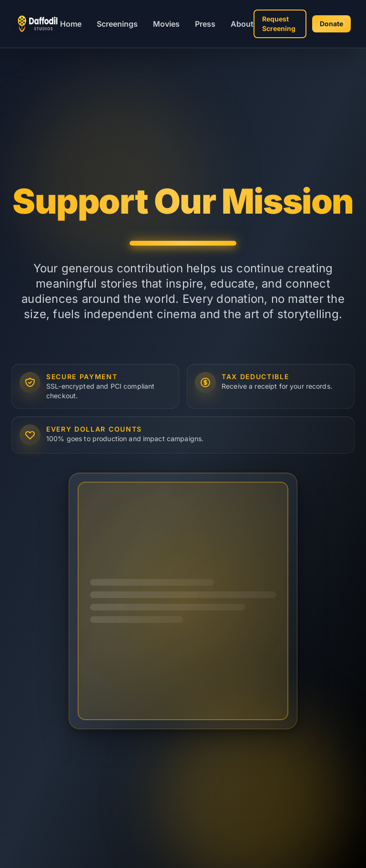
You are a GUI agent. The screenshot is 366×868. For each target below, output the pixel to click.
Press (205, 24)
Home (71, 24)
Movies (166, 24)
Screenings (117, 24)
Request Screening (279, 24)
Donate (331, 24)
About (242, 24)
